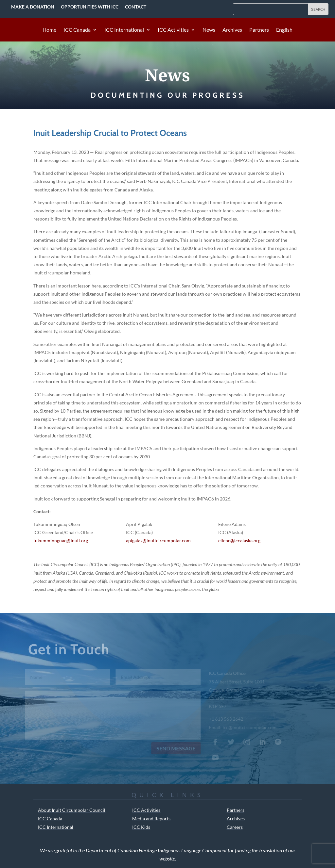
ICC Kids (141, 827)
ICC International (124, 30)
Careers (235, 827)
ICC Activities (173, 30)
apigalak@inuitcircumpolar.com (158, 540)
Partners (259, 30)
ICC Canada (77, 30)
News (209, 30)
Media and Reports (151, 819)
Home (49, 30)
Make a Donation (33, 7)
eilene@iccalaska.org (239, 540)
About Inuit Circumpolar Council (72, 810)
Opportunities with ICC (90, 7)
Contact (136, 7)
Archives (232, 30)
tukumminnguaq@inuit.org (61, 540)
